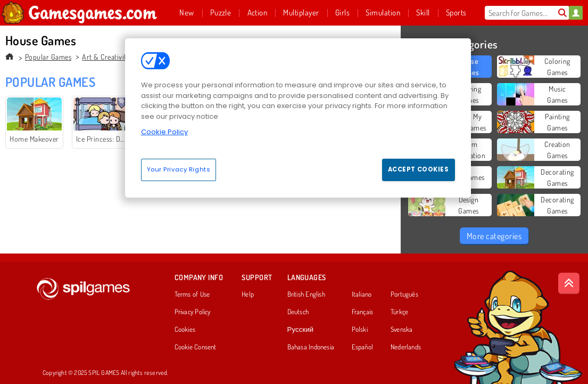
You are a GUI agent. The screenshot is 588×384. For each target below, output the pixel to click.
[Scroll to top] (569, 283)
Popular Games (48, 57)
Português (404, 295)
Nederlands (406, 347)
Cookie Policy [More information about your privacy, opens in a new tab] (164, 132)
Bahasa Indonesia (311, 347)
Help (248, 295)
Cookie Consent (196, 347)
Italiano (362, 295)
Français (363, 312)
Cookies (185, 330)
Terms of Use (192, 295)
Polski (360, 330)
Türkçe (399, 312)
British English (306, 295)
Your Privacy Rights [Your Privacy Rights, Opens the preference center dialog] (179, 169)
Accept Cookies (419, 169)
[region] (298, 118)
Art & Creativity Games (117, 57)
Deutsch (298, 312)
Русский (301, 330)
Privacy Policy (193, 312)
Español (363, 347)
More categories (494, 236)
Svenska (402, 330)
